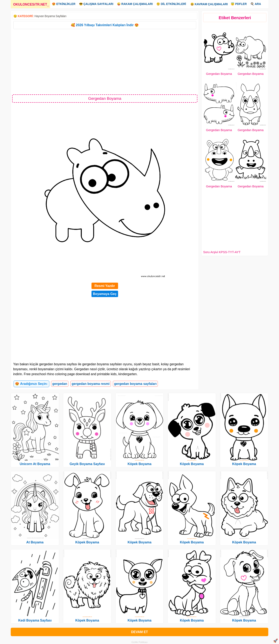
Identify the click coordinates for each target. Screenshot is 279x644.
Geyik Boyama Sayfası (87, 464)
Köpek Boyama (87, 542)
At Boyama (35, 542)
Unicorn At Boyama (35, 464)
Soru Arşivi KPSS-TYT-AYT (222, 252)
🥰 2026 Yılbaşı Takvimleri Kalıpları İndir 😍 (105, 25)
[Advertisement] (105, 61)
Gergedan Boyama (219, 74)
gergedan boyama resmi (91, 384)
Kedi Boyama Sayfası (35, 620)
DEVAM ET (139, 632)
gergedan (60, 384)
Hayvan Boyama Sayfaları (50, 16)
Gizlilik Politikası (140, 642)
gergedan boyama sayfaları (135, 384)
